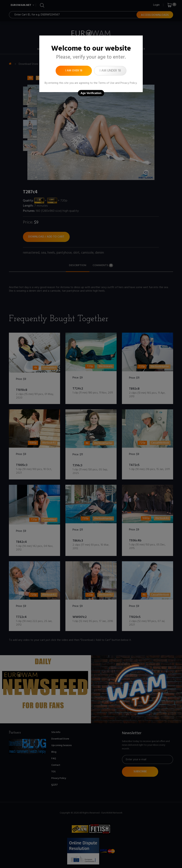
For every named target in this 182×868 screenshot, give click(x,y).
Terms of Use (106, 83)
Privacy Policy (129, 83)
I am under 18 (110, 71)
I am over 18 (74, 71)
